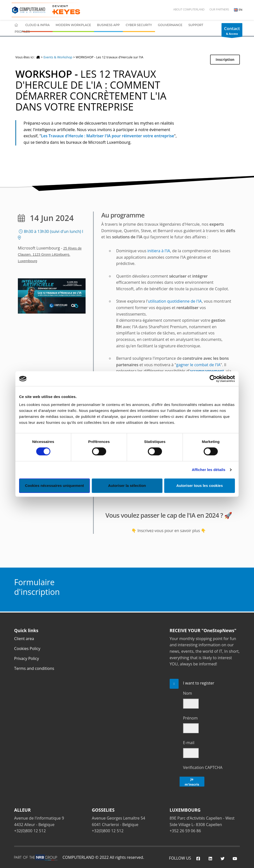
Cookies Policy (27, 649)
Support (196, 25)
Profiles (22, 32)
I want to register (199, 683)
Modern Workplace (73, 25)
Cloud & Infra (37, 25)
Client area (24, 639)
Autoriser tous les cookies (200, 486)
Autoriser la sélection (127, 486)
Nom (188, 693)
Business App (108, 25)
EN (238, 10)
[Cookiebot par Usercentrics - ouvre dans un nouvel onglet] (213, 379)
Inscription (225, 59)
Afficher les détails (208, 470)
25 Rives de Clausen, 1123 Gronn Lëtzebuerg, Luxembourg (50, 255)
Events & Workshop (58, 57)
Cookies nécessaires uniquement (55, 486)
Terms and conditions (34, 668)
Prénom (190, 718)
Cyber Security (139, 25)
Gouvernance (170, 25)
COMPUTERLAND (78, 857)
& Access (232, 31)
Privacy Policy (27, 658)
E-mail (189, 743)
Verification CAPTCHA (203, 767)
